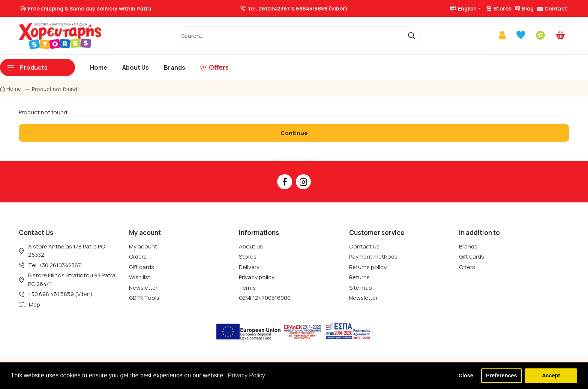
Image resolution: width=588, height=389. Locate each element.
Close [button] (466, 376)
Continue (294, 133)
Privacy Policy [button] (246, 375)
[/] (290, 36)
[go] (411, 36)
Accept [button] (551, 376)
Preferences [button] (501, 376)
